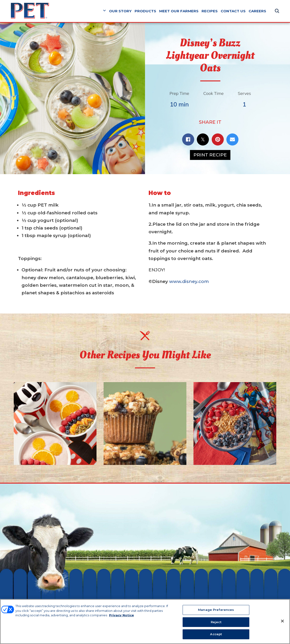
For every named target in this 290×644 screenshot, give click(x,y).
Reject (216, 623)
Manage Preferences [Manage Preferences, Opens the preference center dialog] (216, 611)
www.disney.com (189, 281)
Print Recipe (210, 155)
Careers (257, 11)
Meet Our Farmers (179, 11)
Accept (216, 635)
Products (145, 11)
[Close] (282, 622)
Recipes (210, 11)
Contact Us (233, 11)
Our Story (120, 11)
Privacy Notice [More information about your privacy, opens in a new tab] (121, 616)
